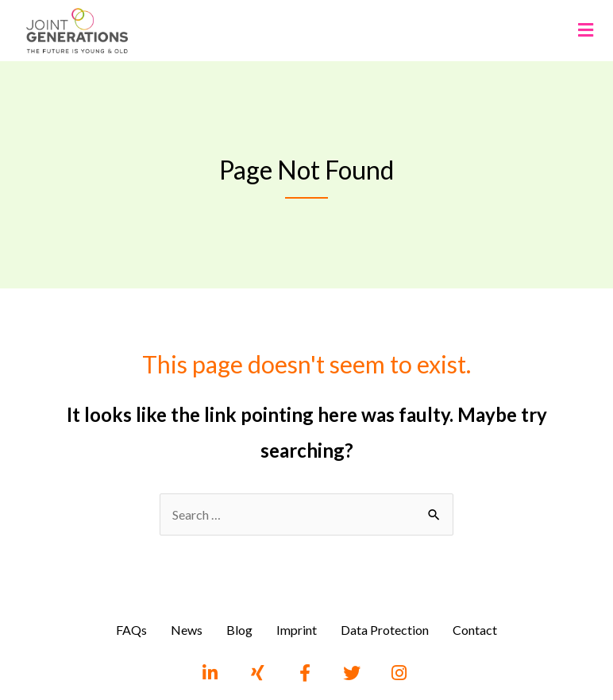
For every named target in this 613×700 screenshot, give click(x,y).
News (187, 630)
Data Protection (385, 630)
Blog (239, 630)
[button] (585, 31)
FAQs (131, 630)
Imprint (297, 630)
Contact (475, 630)
